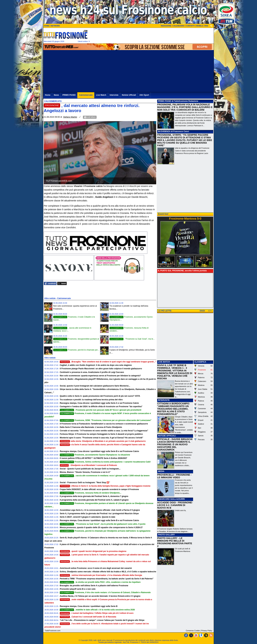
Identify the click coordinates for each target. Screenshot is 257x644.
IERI (210, 311)
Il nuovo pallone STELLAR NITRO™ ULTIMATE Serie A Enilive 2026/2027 (94, 458)
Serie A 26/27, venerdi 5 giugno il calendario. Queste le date (88, 517)
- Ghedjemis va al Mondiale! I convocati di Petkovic (89, 465)
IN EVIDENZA (164, 131)
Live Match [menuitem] (101, 95)
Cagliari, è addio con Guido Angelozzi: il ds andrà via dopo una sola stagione (96, 365)
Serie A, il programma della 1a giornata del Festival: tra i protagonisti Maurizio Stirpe (99, 514)
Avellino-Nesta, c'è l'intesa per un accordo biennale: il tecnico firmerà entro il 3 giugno (100, 596)
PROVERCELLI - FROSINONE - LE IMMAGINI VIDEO (174, 476)
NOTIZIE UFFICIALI (167, 436)
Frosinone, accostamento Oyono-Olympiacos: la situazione (95, 455)
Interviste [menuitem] (114, 95)
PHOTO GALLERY (166, 535)
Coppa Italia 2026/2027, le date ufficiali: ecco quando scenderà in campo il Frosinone (99, 489)
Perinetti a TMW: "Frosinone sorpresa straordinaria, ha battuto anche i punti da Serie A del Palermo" (107, 579)
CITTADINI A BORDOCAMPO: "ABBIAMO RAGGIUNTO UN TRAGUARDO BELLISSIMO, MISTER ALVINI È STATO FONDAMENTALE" (173, 409)
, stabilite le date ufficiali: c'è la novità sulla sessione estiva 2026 (97, 610)
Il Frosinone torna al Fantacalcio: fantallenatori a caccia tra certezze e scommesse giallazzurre (104, 424)
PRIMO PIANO (165, 101)
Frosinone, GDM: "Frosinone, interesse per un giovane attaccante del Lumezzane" (106, 420)
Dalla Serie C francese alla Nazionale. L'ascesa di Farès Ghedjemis (91, 427)
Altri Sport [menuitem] (144, 95)
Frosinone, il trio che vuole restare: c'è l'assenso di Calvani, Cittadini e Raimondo (105, 592)
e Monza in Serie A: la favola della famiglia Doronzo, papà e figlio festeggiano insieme (105, 486)
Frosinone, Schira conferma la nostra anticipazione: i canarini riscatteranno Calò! (105, 462)
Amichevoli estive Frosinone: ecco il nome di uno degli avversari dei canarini (96, 568)
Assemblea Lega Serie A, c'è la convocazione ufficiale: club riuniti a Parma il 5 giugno (100, 510)
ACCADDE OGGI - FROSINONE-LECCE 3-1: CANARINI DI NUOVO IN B (175, 505)
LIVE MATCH (164, 362)
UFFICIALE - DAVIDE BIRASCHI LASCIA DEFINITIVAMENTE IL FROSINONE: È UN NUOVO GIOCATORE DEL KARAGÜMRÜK (175, 444)
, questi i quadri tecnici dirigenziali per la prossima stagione (93, 551)
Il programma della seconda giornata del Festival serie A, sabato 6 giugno (94, 500)
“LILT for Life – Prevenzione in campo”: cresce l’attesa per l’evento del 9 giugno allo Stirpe (102, 620)
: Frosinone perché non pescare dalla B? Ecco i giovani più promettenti (101, 410)
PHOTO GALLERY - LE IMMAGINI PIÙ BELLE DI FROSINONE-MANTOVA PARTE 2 (175, 542)
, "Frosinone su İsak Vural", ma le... (132, 339)
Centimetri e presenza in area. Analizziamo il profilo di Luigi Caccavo (92, 372)
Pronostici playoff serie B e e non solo (78, 589)
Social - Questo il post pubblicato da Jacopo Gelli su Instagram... (90, 469)
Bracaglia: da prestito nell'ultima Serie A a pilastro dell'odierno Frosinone (94, 586)
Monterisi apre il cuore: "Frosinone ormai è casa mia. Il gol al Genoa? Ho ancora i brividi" (102, 438)
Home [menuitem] (48, 95)
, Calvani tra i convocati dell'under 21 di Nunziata (88, 617)
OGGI (202, 311)
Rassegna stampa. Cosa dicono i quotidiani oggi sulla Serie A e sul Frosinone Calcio (99, 403)
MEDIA (161, 471)
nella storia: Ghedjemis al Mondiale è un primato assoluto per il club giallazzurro (103, 441)
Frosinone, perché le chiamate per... (76, 350)
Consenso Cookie (193, 631)
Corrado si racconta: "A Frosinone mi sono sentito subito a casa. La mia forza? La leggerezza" (104, 431)
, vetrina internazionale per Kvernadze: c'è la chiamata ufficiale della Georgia (101, 575)
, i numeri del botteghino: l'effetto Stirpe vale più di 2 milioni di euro (97, 613)
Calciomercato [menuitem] (86, 95)
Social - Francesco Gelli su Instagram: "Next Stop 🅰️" (85, 483)
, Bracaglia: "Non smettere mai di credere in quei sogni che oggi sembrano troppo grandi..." (108, 362)
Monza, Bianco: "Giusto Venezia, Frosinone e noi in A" (85, 472)
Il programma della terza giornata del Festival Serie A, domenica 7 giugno (94, 496)
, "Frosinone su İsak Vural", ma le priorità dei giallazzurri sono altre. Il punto (103, 524)
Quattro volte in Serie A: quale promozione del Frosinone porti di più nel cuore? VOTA (100, 396)
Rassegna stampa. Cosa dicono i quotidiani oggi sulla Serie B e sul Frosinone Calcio (99, 451)
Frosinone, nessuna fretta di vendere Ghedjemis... (91, 493)
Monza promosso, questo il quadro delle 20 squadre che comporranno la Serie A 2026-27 (101, 527)
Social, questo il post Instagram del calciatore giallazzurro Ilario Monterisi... (95, 386)
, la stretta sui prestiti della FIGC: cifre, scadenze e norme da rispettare (100, 582)
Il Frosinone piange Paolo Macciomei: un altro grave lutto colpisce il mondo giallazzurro (101, 369)
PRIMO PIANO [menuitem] (69, 95)
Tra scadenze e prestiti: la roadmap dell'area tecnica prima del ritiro (91, 400)
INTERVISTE (164, 400)
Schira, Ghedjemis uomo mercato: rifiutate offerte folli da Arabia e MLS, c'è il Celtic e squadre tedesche (108, 572)
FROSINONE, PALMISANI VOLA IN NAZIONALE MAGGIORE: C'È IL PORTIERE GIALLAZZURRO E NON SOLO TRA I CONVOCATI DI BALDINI (185, 107)
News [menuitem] (56, 95)
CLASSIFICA (200, 362)
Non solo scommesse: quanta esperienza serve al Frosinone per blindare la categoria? (100, 376)
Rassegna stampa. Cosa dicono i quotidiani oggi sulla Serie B (89, 606)
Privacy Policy (207, 631)
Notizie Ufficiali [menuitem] (129, 95)
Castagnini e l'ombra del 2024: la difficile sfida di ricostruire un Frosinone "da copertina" (101, 407)
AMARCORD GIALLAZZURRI (171, 499)
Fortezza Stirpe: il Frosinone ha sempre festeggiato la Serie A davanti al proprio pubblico (101, 434)
